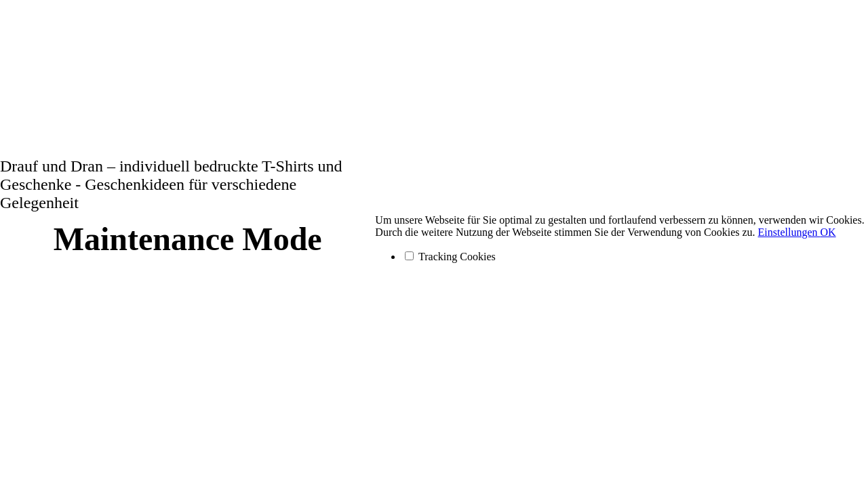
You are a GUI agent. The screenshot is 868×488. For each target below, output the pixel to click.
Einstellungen (789, 232)
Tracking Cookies (450, 257)
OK (828, 232)
